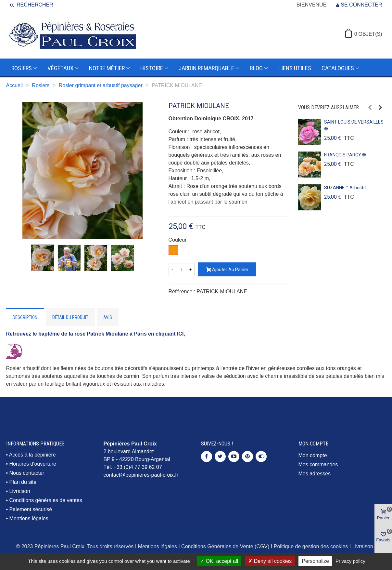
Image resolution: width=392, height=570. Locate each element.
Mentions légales (29, 518)
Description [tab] (25, 317)
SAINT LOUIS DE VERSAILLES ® (354, 125)
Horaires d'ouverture (33, 464)
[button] (370, 108)
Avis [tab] (108, 317)
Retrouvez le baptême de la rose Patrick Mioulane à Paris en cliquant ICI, (96, 334)
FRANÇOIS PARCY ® (345, 155)
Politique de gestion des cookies (311, 546)
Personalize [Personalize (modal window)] (315, 561)
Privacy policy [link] (350, 561)
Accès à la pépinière (32, 455)
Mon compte (313, 455)
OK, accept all (219, 561)
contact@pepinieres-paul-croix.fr (141, 475)
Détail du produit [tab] (70, 317)
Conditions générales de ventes (46, 500)
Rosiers (22, 68)
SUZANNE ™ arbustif (345, 188)
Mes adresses (315, 474)
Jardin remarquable (206, 68)
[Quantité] (182, 270)
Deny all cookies (270, 561)
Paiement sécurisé (31, 509)
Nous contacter (27, 473)
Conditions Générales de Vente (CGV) (225, 546)
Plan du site (23, 482)
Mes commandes (318, 464)
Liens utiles (295, 68)
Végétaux (60, 68)
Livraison (20, 491)
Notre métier (107, 68)
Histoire (152, 68)
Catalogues (338, 68)
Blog (256, 68)
